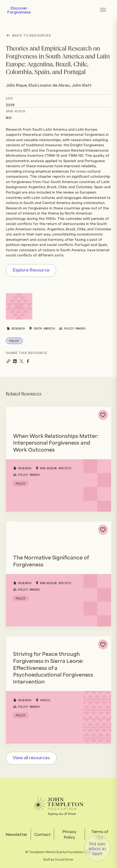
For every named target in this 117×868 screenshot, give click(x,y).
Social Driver (64, 859)
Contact (42, 834)
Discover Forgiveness (19, 10)
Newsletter (17, 834)
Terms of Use (100, 834)
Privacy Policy (69, 834)
